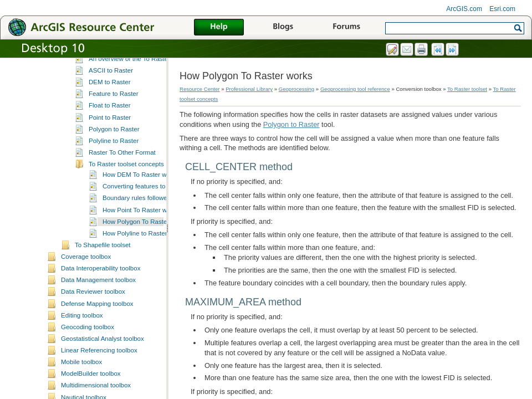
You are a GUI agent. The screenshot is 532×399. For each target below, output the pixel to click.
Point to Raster (110, 167)
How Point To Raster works (141, 260)
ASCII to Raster (111, 120)
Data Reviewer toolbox (93, 341)
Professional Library (249, 89)
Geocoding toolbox (88, 377)
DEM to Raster (110, 132)
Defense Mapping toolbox (97, 354)
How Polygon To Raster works (145, 272)
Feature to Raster (114, 144)
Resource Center (200, 89)
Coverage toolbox (86, 306)
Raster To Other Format (122, 202)
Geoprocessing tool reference (355, 89)
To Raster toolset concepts (126, 214)
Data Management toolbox (98, 330)
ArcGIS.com (464, 9)
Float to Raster (110, 155)
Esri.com (502, 9)
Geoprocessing (297, 89)
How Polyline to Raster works (144, 283)
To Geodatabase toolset (109, 75)
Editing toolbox (82, 365)
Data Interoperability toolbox (101, 318)
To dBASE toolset (100, 63)
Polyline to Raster (114, 191)
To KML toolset (96, 86)
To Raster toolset (99, 98)
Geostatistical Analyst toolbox (103, 388)
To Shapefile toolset (103, 295)
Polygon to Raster (114, 179)
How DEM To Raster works (140, 224)
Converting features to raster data (150, 236)
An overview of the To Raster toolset (140, 109)
